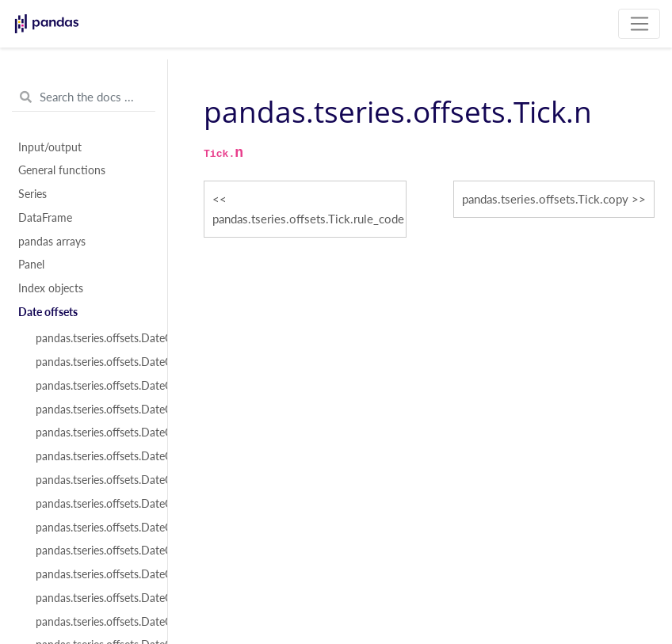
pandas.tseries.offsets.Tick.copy (545, 199)
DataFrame (45, 218)
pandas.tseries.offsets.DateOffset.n (93, 504)
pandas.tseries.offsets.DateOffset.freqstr (93, 362)
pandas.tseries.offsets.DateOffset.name (93, 410)
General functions (62, 170)
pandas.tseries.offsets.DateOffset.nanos (93, 433)
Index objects (51, 288)
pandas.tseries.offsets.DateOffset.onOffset (93, 622)
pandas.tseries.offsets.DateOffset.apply (93, 528)
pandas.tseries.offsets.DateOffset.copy (93, 574)
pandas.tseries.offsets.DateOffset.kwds (93, 386)
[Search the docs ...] (84, 97)
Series (32, 194)
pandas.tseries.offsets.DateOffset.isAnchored (93, 598)
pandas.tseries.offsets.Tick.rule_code (308, 219)
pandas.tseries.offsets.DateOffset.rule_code (93, 480)
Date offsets (48, 312)
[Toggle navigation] (639, 24)
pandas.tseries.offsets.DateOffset (93, 338)
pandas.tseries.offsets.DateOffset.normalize (93, 456)
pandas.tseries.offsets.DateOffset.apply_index (93, 551)
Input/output (50, 147)
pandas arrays (52, 242)
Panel (31, 265)
